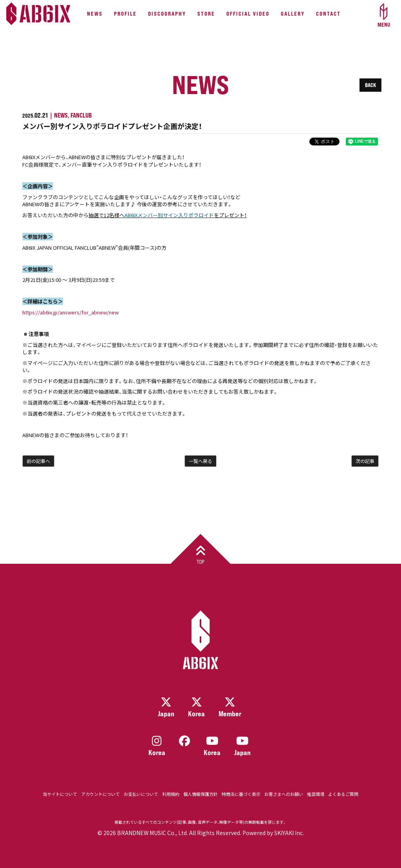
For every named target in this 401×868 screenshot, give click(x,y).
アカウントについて (100, 794)
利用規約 (171, 794)
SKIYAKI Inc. (289, 833)
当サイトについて (60, 794)
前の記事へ (38, 461)
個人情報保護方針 (200, 794)
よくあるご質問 (343, 794)
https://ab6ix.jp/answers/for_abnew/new (70, 312)
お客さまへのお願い (284, 794)
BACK (370, 85)
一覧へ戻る (200, 461)
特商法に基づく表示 (241, 794)
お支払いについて (141, 794)
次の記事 (365, 461)
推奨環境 (316, 794)
